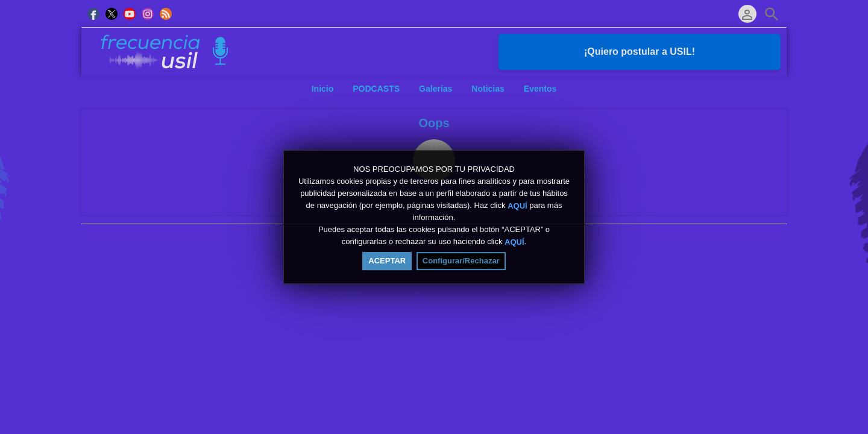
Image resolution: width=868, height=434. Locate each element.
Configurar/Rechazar (461, 261)
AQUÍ (517, 206)
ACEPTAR (387, 261)
